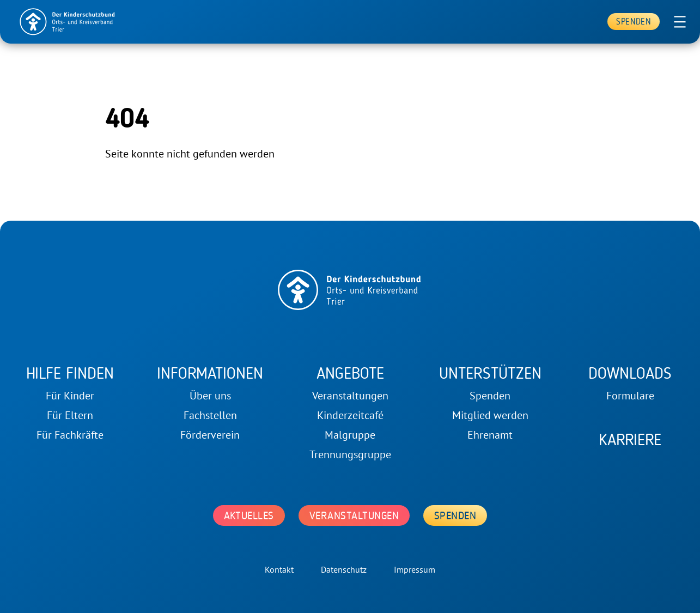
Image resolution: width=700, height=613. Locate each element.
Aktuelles (249, 515)
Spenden (634, 22)
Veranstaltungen (354, 515)
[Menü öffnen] (680, 22)
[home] (68, 22)
